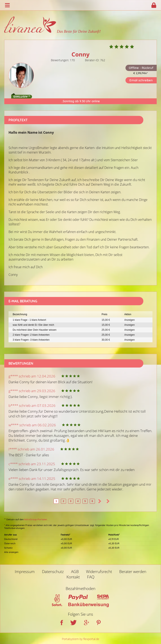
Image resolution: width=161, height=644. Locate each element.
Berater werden (133, 572)
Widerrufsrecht (99, 572)
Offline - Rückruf (141, 68)
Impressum (25, 572)
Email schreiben (141, 80)
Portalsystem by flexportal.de (81, 639)
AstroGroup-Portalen (36, 519)
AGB (75, 572)
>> (108, 501)
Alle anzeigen (11, 552)
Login (154, 5)
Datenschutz (53, 572)
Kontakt (73, 577)
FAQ (91, 577)
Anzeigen (129, 320)
